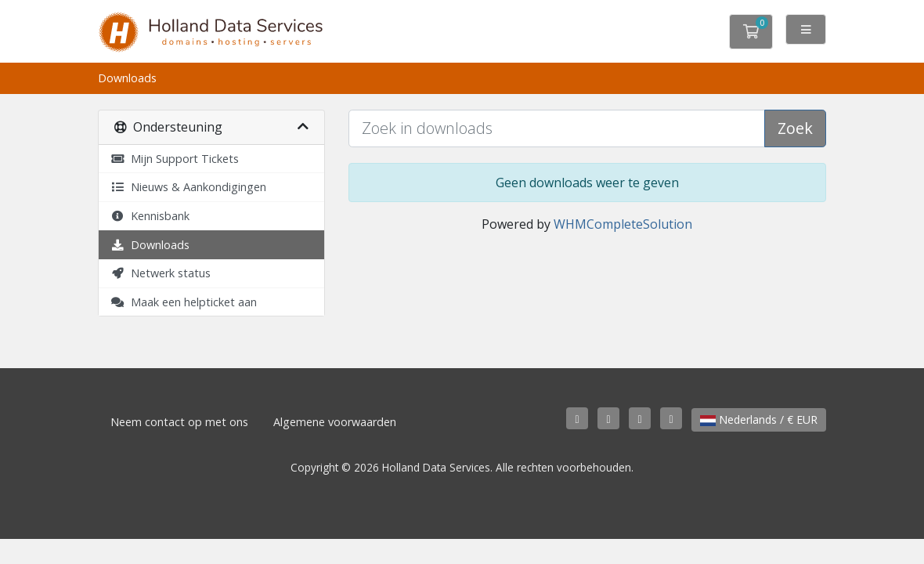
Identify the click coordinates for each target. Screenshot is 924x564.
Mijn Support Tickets (175, 159)
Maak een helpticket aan (184, 302)
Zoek (795, 128)
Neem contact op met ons (179, 422)
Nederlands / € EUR (759, 419)
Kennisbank (150, 216)
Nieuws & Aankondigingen (188, 187)
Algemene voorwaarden (335, 422)
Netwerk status (161, 273)
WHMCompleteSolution (623, 224)
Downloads (150, 245)
